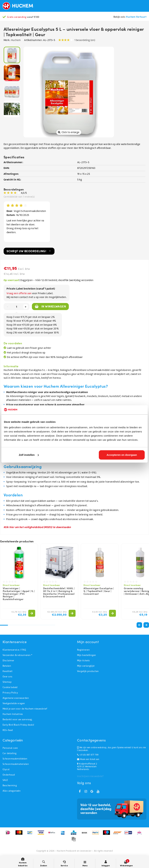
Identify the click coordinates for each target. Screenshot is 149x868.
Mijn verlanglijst (86, 667)
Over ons (8, 678)
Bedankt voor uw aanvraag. (18, 720)
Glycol (6, 770)
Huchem (16, 40)
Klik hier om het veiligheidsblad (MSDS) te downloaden (37, 528)
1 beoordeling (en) (85, 40)
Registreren (83, 651)
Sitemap (7, 683)
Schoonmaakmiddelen (15, 760)
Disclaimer (8, 662)
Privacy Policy (10, 694)
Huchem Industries (13, 715)
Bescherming (10, 787)
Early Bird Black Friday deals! (18, 726)
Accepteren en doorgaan (122, 455)
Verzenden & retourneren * (17, 656)
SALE (5, 781)
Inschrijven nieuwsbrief (90, 777)
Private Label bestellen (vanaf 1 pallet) (31, 290)
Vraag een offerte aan (19, 294)
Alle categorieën (12, 792)
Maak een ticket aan (88, 760)
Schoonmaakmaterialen (16, 765)
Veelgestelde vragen (14, 704)
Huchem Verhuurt (136, 17)
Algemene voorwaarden (16, 699)
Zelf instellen (29, 455)
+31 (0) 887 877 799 (88, 756)
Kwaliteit (8, 672)
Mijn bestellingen (87, 656)
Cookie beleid (10, 688)
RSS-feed (8, 731)
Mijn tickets (83, 662)
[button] (146, 626)
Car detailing (10, 754)
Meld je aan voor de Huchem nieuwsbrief (25, 710)
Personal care (10, 749)
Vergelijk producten (88, 672)
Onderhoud (9, 776)
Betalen (7, 667)
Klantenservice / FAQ (14, 651)
